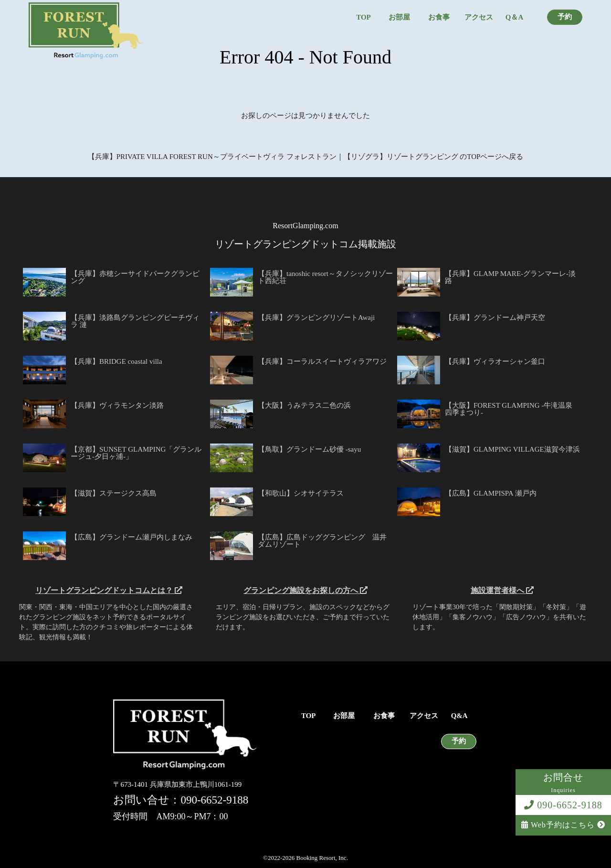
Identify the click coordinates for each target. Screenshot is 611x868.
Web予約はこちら (563, 825)
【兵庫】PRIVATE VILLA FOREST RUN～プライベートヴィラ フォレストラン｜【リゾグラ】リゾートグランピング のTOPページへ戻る (306, 157)
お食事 (439, 17)
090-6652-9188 (563, 805)
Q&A (459, 716)
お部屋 (399, 17)
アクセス (479, 17)
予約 (565, 17)
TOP (363, 17)
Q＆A (515, 17)
